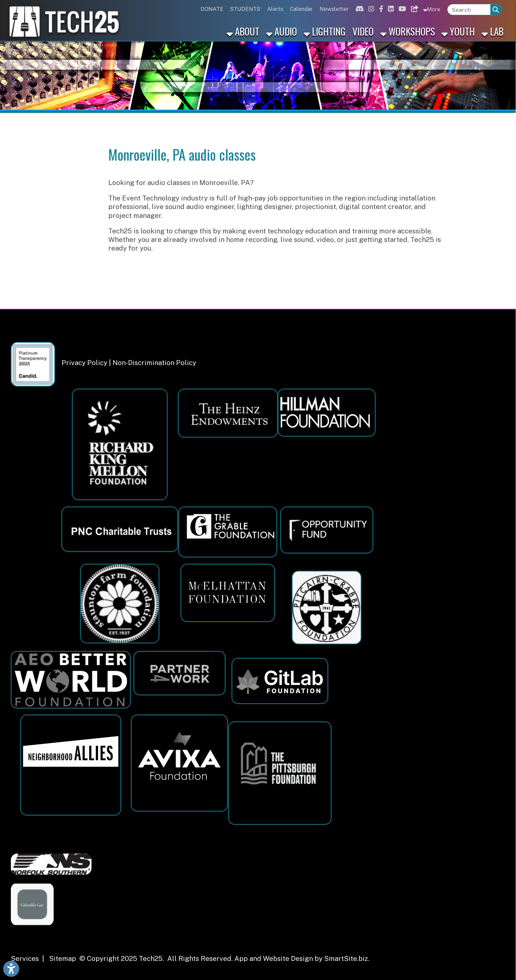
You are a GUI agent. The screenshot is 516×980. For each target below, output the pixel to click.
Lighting (325, 31)
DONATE (212, 9)
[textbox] (469, 10)
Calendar (301, 9)
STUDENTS (245, 9)
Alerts (275, 9)
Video (363, 31)
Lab (493, 31)
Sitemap (63, 958)
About (243, 31)
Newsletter (334, 9)
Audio (282, 31)
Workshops (408, 31)
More (432, 9)
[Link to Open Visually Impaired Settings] (11, 969)
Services (25, 958)
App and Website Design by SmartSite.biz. (302, 958)
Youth (458, 31)
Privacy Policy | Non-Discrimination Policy (129, 363)
